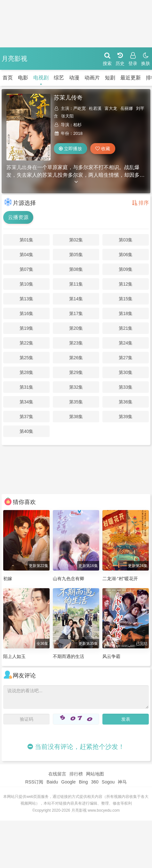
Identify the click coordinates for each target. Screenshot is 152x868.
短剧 (110, 78)
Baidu (52, 782)
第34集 (27, 402)
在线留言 (57, 774)
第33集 (126, 387)
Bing (83, 782)
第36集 (126, 402)
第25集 (27, 358)
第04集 (27, 255)
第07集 (27, 269)
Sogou (108, 782)
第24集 (126, 343)
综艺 (59, 78)
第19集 (27, 328)
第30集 (126, 372)
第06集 (126, 255)
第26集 (76, 358)
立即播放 (70, 149)
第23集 (76, 343)
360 (95, 782)
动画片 (92, 78)
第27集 (126, 358)
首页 (8, 78)
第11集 (76, 284)
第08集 (76, 269)
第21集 (126, 328)
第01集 (27, 240)
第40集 (27, 431)
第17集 (76, 313)
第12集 (126, 284)
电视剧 (41, 78)
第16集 (27, 313)
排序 (140, 203)
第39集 (126, 417)
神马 (122, 782)
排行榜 (76, 774)
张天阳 (67, 116)
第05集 (76, 255)
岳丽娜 (127, 108)
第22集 (27, 343)
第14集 (76, 299)
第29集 (76, 372)
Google (68, 782)
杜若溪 (95, 108)
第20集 (76, 328)
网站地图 (95, 774)
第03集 (126, 240)
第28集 (27, 372)
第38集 (76, 417)
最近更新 (131, 78)
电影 (23, 78)
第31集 (27, 387)
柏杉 (77, 125)
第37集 (27, 417)
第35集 (76, 402)
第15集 (126, 299)
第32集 (76, 387)
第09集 (126, 269)
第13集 (27, 299)
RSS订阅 (34, 782)
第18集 (126, 313)
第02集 (76, 240)
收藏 (103, 149)
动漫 (74, 78)
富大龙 (111, 108)
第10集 (27, 284)
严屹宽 (80, 108)
